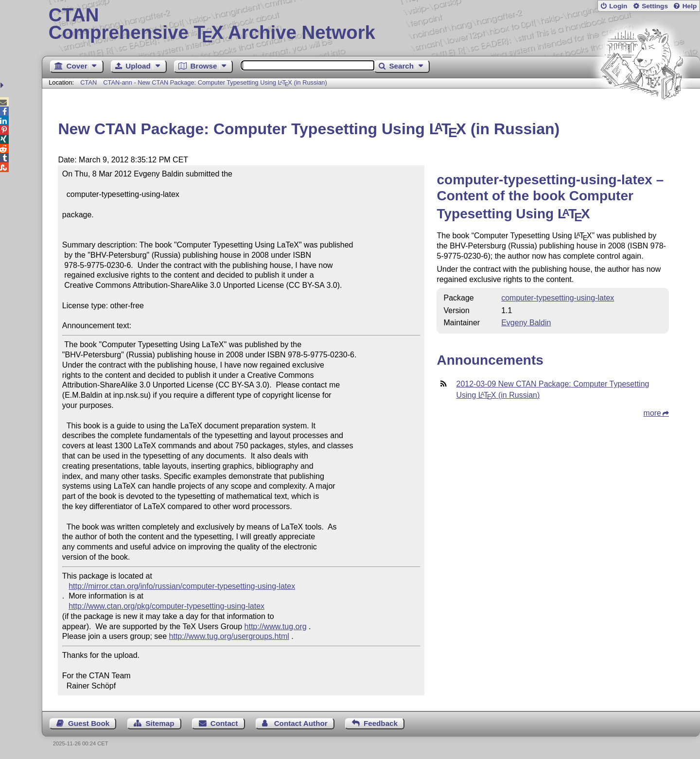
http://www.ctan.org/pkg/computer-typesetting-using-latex (166, 606)
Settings (655, 6)
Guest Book (89, 723)
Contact (224, 723)
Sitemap (160, 723)
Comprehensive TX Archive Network (371, 24)
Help (690, 6)
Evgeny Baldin (526, 323)
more (652, 413)
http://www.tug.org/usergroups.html (229, 636)
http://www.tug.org (276, 627)
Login (618, 6)
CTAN (88, 82)
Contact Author (301, 723)
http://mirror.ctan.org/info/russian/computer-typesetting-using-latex (182, 586)
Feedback (381, 723)
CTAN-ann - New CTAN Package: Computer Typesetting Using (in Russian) (215, 82)
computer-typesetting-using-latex (558, 298)
